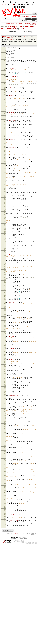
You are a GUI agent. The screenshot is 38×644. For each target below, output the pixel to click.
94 (5, 238)
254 (5, 585)
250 (5, 574)
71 (5, 187)
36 (5, 115)
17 (5, 76)
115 (5, 281)
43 (5, 129)
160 (5, 368)
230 (5, 523)
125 (5, 297)
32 (5, 106)
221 (5, 500)
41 (5, 124)
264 (5, 607)
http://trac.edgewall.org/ (32, 643)
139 (5, 328)
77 (5, 202)
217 (5, 491)
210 (5, 473)
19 (5, 80)
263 (5, 605)
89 (5, 228)
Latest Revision (19, 23)
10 (5, 63)
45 (5, 134)
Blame (35, 23)
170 (5, 392)
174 (5, 400)
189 (5, 429)
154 (5, 354)
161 (5, 372)
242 (5, 553)
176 (5, 405)
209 (5, 470)
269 (5, 617)
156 (5, 359)
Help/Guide (20, 17)
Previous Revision (10, 23)
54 (5, 152)
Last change (5, 36)
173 (5, 397)
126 (5, 301)
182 (5, 416)
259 (5, 599)
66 (5, 177)
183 (5, 418)
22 (5, 87)
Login (15, 17)
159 (5, 364)
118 (5, 286)
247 (5, 567)
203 (5, 460)
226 (5, 511)
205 (5, 463)
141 (5, 332)
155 (5, 356)
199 (5, 453)
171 (5, 394)
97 (5, 243)
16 (5, 74)
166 (5, 382)
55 (5, 154)
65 (5, 175)
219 (5, 495)
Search (33, 21)
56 (5, 156)
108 (5, 268)
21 (5, 83)
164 (5, 378)
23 (5, 90)
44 (5, 133)
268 (5, 613)
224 (5, 506)
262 (5, 603)
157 (5, 360)
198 (5, 451)
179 (5, 410)
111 (5, 274)
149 (5, 346)
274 (5, 626)
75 (5, 197)
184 (5, 420)
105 (5, 263)
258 (5, 595)
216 (5, 488)
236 (5, 538)
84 (5, 218)
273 (5, 623)
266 (5, 610)
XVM (12, 4)
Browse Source (31, 19)
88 (5, 226)
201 (5, 456)
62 (5, 169)
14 (5, 71)
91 (5, 231)
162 (5, 373)
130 (5, 309)
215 (5, 486)
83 (5, 216)
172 (5, 395)
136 (5, 322)
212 (5, 476)
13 (5, 69)
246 (5, 564)
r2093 (11, 39)
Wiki (6, 19)
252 (5, 579)
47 (5, 137)
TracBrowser (16, 633)
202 (5, 458)
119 (5, 287)
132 (5, 314)
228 (5, 518)
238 (5, 544)
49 (5, 141)
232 (5, 528)
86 (5, 223)
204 (5, 461)
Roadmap (21, 19)
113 (5, 277)
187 (5, 424)
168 (5, 387)
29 (5, 101)
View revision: (13, 32)
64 (5, 172)
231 (5, 524)
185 (5, 421)
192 (5, 438)
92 (5, 233)
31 (5, 104)
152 (5, 351)
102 (5, 257)
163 (5, 377)
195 (5, 446)
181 (5, 413)
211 (5, 475)
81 (5, 211)
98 (5, 245)
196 (5, 448)
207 (5, 466)
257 (5, 594)
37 (5, 116)
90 (5, 230)
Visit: (26, 34)
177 (5, 407)
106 (5, 265)
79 (5, 208)
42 (5, 126)
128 (5, 306)
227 (5, 514)
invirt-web (28, 26)
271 (5, 620)
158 (5, 362)
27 (5, 96)
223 (5, 505)
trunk (11, 26)
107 (5, 267)
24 (5, 92)
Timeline (13, 19)
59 (5, 162)
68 (5, 180)
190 (5, 431)
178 (5, 408)
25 (5, 93)
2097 (24, 36)
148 (5, 344)
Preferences (34, 17)
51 (5, 144)
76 (5, 200)
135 (5, 320)
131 (5, 310)
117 (5, 284)
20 (5, 82)
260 (5, 600)
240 (5, 548)
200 (5, 455)
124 (5, 296)
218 (5, 493)
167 (5, 384)
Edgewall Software (20, 641)
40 (5, 123)
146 (5, 340)
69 (5, 183)
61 (5, 167)
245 (5, 562)
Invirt (4, 4)
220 (5, 498)
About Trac (27, 17)
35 (5, 113)
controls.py (12, 29)
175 (5, 403)
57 (5, 157)
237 (5, 541)
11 (5, 64)
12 (5, 66)
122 (5, 293)
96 (5, 242)
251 (5, 577)
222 (5, 501)
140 (5, 330)
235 (5, 534)
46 (5, 136)
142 (5, 334)
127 (5, 302)
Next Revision (27, 23)
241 (5, 551)
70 (5, 185)
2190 (22, 29)
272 (5, 621)
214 (5, 483)
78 (5, 205)
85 (5, 220)
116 (5, 282)
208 (5, 468)
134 (5, 318)
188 (5, 426)
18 (5, 77)
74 (5, 193)
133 (5, 315)
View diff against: (30, 32)
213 (5, 480)
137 (5, 323)
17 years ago (9, 38)
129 (5, 307)
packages (18, 26)
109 (5, 270)
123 (5, 294)
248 (5, 569)
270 (5, 618)
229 (5, 519)
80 (5, 209)
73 (5, 192)
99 (5, 248)
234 (5, 531)
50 (5, 143)
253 (5, 582)
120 (5, 289)
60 (5, 165)
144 (5, 337)
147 (5, 342)
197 (5, 449)
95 (5, 240)
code (3, 29)
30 (5, 103)
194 (5, 443)
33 (5, 108)
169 (5, 390)
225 (5, 508)
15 (5, 72)
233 (5, 529)
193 (5, 439)
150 (5, 347)
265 (5, 609)
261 (5, 602)
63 (5, 170)
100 (5, 252)
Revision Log (33, 24)
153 (5, 353)
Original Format (23, 638)
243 (5, 556)
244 (5, 559)
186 (5, 423)
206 (5, 465)
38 (5, 120)
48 (5, 139)
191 (5, 434)
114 (5, 279)
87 (5, 225)
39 (5, 121)
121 (5, 291)
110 (5, 272)
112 (5, 275)
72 (5, 190)
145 (5, 339)
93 (5, 235)
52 (5, 147)
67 (5, 178)
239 (5, 546)
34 (5, 110)
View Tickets (25, 21)
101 (5, 253)
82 (5, 214)
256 (5, 590)
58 (5, 159)
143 (5, 335)
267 (5, 612)
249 (5, 572)
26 (5, 95)
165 (5, 380)
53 (5, 151)
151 (5, 349)
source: (5, 26)
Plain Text (14, 638)
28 (5, 98)
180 (5, 411)
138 (5, 327)
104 (5, 262)
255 (5, 589)
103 (5, 260)
